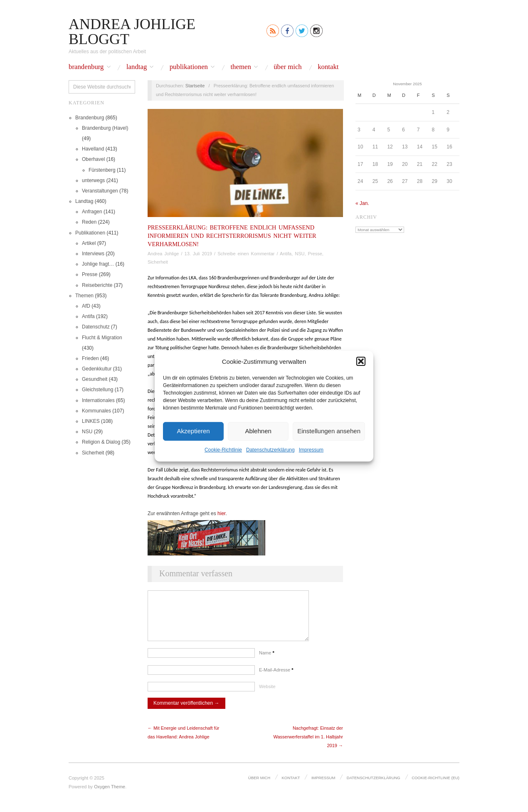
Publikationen (189, 67)
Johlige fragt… (98, 264)
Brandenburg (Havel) (105, 128)
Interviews (93, 254)
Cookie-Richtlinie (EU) (436, 785)
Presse (90, 274)
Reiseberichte (97, 285)
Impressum (311, 449)
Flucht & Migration (102, 338)
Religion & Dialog (101, 442)
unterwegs (93, 180)
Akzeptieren (193, 431)
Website (267, 695)
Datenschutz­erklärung (270, 449)
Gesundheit (95, 379)
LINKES (91, 421)
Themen (241, 67)
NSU (87, 432)
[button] (361, 361)
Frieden (90, 358)
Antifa (88, 316)
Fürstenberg (102, 170)
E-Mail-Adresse (276, 678)
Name (267, 661)
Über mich (288, 67)
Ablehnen (258, 431)
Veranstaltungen (100, 191)
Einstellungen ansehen (329, 431)
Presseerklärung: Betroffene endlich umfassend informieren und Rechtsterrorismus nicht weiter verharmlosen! (232, 236)
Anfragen (92, 212)
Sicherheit (93, 453)
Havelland (93, 149)
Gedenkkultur (97, 369)
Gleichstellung (97, 390)
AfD (86, 306)
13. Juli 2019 (198, 254)
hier (221, 513)
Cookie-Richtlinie (223, 449)
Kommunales (96, 411)
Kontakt (328, 67)
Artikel (89, 243)
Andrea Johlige (163, 254)
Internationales (98, 400)
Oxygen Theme (110, 795)
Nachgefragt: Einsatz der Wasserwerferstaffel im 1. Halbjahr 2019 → (308, 745)
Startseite (195, 86)
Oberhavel (93, 159)
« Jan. (362, 203)
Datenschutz (96, 327)
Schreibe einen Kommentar (246, 254)
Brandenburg (86, 67)
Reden (89, 222)
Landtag (137, 67)
